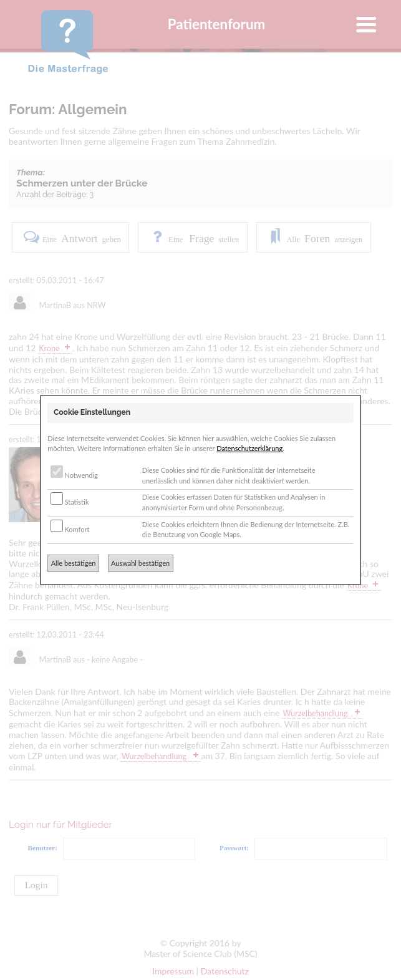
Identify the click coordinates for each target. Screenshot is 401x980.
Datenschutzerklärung (249, 448)
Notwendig (74, 475)
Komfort (70, 529)
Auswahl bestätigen (140, 563)
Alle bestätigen (74, 563)
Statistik (70, 502)
